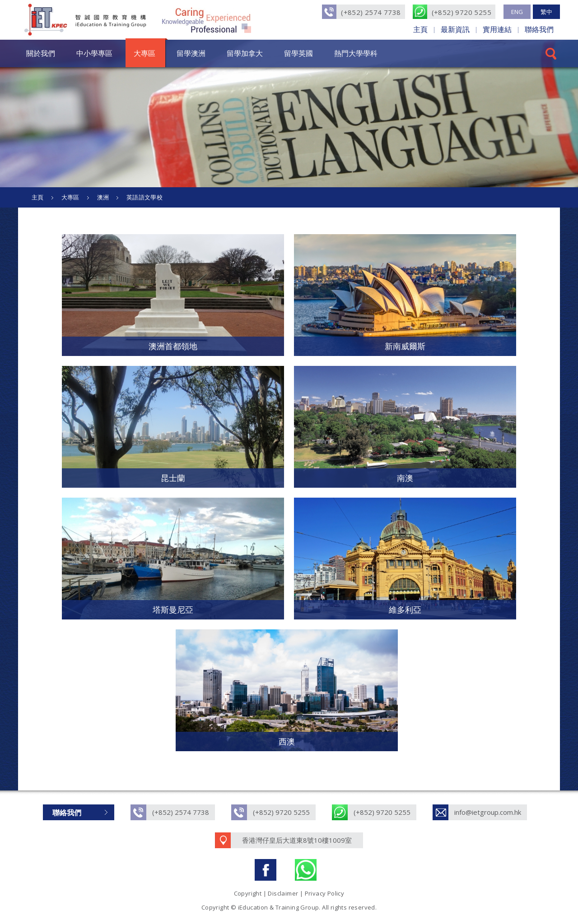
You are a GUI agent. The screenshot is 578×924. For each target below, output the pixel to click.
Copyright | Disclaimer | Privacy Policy (289, 893)
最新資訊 (455, 29)
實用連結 (497, 29)
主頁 (420, 29)
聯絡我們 (539, 29)
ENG (517, 12)
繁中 (546, 12)
